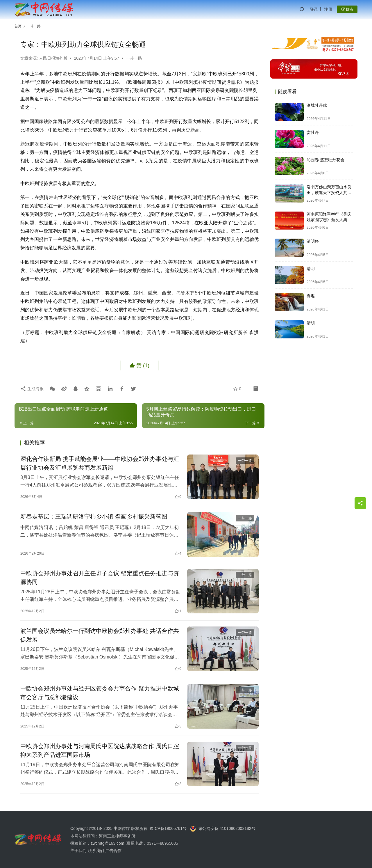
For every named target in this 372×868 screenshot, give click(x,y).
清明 (311, 269)
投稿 (347, 9)
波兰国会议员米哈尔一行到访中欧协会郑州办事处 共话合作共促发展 (100, 635)
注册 (328, 9)
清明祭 (313, 241)
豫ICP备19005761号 (168, 828)
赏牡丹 (313, 132)
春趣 (311, 296)
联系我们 (96, 851)
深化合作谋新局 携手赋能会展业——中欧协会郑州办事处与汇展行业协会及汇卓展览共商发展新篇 (100, 463)
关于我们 (79, 851)
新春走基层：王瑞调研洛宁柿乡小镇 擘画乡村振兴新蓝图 (94, 516)
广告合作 (113, 851)
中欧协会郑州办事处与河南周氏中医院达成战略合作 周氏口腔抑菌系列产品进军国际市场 (100, 750)
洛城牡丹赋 (317, 105)
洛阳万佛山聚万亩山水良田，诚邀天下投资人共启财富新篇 (329, 192)
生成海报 (32, 389)
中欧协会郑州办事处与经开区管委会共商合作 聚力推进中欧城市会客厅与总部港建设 (100, 693)
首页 (18, 26)
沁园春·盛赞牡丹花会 (325, 160)
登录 (314, 9)
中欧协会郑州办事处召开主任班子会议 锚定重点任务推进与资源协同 (100, 578)
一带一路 (134, 58)
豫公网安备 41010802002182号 (227, 828)
